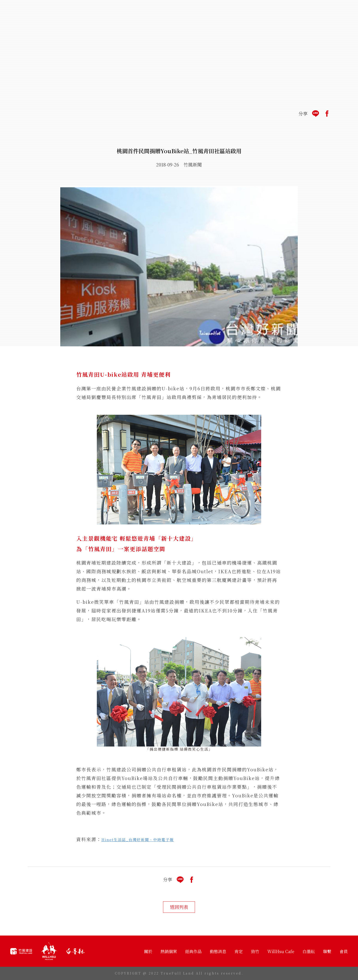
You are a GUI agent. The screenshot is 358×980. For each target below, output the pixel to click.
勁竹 (255, 951)
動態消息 (218, 951)
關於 (148, 951)
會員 (344, 951)
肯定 (239, 951)
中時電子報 (163, 840)
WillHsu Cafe (281, 951)
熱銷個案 (169, 951)
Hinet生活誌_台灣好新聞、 (127, 840)
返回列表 (179, 907)
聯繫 (327, 951)
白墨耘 (309, 951)
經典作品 (193, 951)
